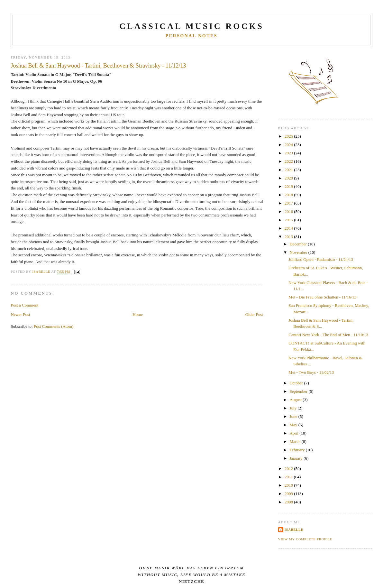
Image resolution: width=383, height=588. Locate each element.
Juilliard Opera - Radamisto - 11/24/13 (321, 259)
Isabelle (294, 530)
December (299, 244)
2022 (289, 161)
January (297, 458)
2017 (289, 203)
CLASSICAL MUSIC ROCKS (191, 26)
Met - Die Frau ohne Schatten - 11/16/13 (322, 297)
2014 (289, 228)
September (299, 391)
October (297, 383)
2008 (289, 502)
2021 (289, 170)
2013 (289, 237)
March (296, 441)
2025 (289, 136)
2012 (289, 469)
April (295, 433)
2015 (289, 220)
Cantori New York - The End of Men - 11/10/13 (328, 335)
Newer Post (20, 314)
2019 (289, 186)
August (296, 400)
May (294, 425)
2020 (289, 178)
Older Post (254, 314)
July (294, 408)
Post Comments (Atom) (54, 326)
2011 (289, 477)
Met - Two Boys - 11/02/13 (311, 372)
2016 (289, 211)
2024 (289, 145)
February (298, 450)
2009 (289, 494)
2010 (289, 485)
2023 (289, 153)
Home (138, 314)
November (299, 252)
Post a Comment (24, 305)
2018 (289, 195)
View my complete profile (305, 539)
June (294, 416)
